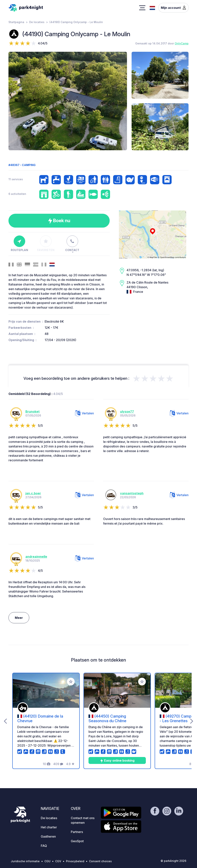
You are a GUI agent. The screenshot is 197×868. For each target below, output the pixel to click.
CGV (58, 861)
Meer (19, 618)
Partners (77, 832)
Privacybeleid (75, 861)
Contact (72, 244)
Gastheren (48, 836)
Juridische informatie (25, 861)
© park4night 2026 (173, 861)
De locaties (37, 22)
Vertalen (84, 413)
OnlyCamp (182, 43)
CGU (47, 861)
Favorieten (46, 244)
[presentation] (5, 721)
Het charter (49, 827)
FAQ (44, 846)
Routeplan (19, 244)
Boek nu (59, 221)
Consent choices (100, 861)
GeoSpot (77, 841)
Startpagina (16, 22)
